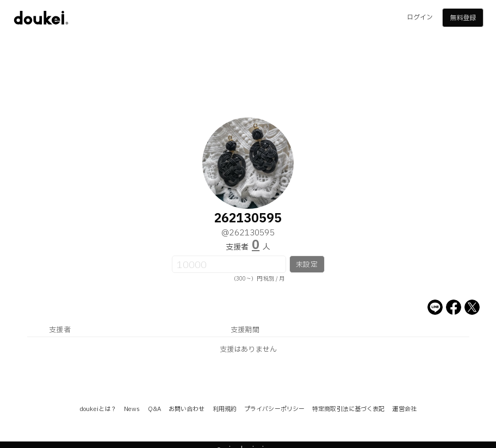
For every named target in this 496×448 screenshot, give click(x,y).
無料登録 (463, 18)
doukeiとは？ (98, 409)
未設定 (306, 265)
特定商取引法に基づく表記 (348, 409)
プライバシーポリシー (274, 409)
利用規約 (225, 409)
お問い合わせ (187, 409)
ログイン (420, 17)
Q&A (154, 409)
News (132, 409)
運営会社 (404, 409)
